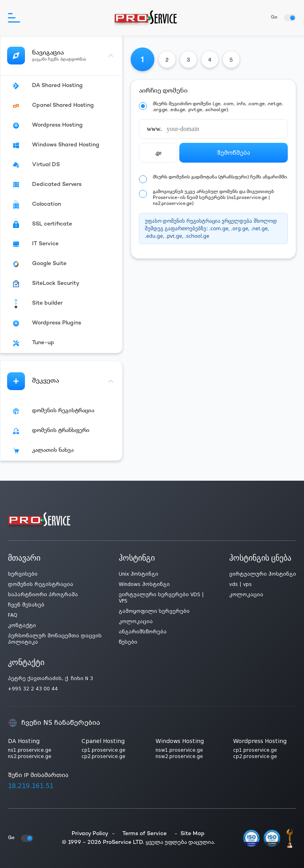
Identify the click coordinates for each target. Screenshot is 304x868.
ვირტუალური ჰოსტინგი (263, 574)
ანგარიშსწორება (143, 632)
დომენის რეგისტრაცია (41, 584)
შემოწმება (234, 153)
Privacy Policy (90, 834)
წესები (128, 642)
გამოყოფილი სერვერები (154, 611)
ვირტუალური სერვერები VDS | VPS (161, 598)
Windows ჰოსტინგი (144, 584)
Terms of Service (144, 834)
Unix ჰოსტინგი (139, 574)
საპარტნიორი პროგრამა (43, 595)
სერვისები (23, 574)
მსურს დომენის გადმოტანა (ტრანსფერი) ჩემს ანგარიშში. (220, 177)
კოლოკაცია (136, 622)
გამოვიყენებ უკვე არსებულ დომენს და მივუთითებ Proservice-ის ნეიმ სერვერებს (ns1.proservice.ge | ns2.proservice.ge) (213, 198)
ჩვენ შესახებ (26, 605)
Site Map (193, 834)
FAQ (13, 615)
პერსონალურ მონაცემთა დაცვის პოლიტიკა (55, 639)
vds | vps (240, 584)
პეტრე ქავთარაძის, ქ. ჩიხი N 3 (50, 678)
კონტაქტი (22, 625)
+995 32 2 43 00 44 (33, 689)
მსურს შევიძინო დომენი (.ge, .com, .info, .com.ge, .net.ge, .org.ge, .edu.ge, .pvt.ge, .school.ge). (218, 107)
